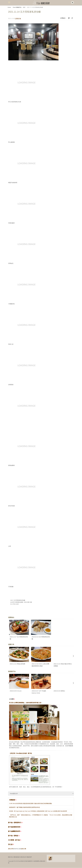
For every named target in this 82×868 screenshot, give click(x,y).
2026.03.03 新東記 (59, 691)
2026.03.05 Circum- (16, 691)
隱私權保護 (17, 857)
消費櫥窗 (13, 800)
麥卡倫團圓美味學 (14, 831)
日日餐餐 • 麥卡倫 (14, 840)
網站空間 (11, 849)
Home (9, 7)
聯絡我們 (29, 857)
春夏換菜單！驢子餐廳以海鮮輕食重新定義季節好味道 (24, 807)
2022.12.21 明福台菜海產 (17, 664)
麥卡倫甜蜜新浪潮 (14, 827)
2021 (24, 7)
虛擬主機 (23, 849)
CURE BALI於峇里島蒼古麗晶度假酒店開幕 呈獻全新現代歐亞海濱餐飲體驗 (30, 804)
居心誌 (10, 844)
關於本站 (11, 857)
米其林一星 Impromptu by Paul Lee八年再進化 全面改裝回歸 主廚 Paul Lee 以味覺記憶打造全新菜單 (38, 811)
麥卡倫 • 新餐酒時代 (15, 823)
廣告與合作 (23, 857)
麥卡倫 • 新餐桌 (13, 836)
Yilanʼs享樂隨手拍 (17, 7)
